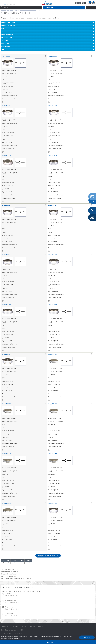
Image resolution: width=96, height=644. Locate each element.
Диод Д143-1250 (6, 304)
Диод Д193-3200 (6, 503)
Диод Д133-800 (6, 255)
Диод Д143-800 (6, 354)
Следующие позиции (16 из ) (48, 556)
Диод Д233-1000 (53, 503)
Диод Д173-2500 (53, 354)
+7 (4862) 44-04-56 (14, 609)
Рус (5, 4)
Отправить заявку (29, 4)
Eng (8, 4)
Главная (3, 10)
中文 (14, 4)
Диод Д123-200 (6, 56)
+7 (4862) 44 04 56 (29, 2)
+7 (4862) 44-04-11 (14, 596)
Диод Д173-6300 (53, 453)
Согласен (87, 637)
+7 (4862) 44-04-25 (13, 616)
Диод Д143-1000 (53, 255)
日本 (11, 4)
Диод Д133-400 (52, 155)
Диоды (17, 10)
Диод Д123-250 (52, 56)
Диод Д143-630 (52, 304)
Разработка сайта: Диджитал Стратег (13, 633)
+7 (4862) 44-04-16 (13, 602)
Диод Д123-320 (6, 106)
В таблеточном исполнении (28, 10)
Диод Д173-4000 (53, 404)
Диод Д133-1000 (6, 155)
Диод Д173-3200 (6, 404)
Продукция (10, 10)
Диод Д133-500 (6, 205)
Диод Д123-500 (52, 106)
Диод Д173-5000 (6, 453)
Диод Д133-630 (52, 205)
